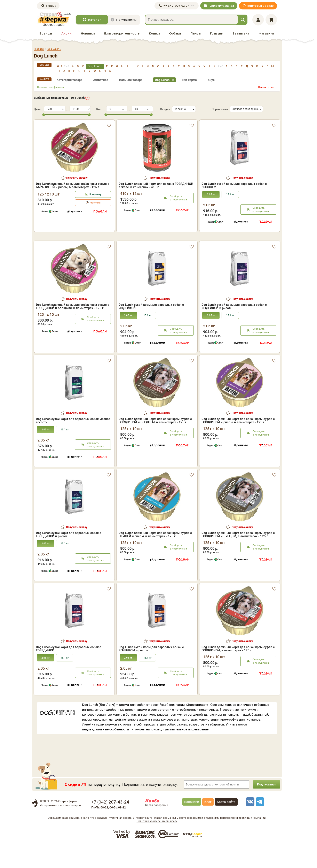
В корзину (95, 194)
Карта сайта (226, 825)
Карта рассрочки (157, 828)
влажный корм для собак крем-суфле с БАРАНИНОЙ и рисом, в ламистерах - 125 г (73, 185)
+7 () (110, 825)
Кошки (154, 33)
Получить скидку (77, 178)
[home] (54, 19)
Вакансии (192, 825)
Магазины (267, 33)
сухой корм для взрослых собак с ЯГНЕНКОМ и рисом (151, 672)
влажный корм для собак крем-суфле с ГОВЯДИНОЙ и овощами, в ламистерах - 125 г (73, 330)
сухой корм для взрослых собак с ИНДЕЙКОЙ (151, 330)
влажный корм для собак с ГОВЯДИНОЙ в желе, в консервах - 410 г (156, 185)
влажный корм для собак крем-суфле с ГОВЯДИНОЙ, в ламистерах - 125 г (238, 672)
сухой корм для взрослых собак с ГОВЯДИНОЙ (69, 672)
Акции (66, 33)
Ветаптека (241, 33)
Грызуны (217, 33)
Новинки (88, 33)
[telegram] (259, 825)
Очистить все (266, 87)
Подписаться (266, 808)
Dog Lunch (78, 98)
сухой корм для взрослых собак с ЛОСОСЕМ (234, 185)
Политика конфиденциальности (157, 844)
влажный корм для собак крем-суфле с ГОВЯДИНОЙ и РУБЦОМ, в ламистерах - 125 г (238, 558)
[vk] (249, 825)
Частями (95, 203)
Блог (208, 825)
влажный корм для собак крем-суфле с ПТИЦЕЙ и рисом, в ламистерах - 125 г (155, 558)
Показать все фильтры (51, 87)
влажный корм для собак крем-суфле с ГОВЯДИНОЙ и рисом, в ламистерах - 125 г (238, 444)
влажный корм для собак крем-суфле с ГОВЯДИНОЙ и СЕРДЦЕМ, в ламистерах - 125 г (155, 444)
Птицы (196, 33)
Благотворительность (122, 33)
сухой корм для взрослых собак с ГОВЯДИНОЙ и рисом (69, 558)
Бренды (46, 33)
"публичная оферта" (120, 841)
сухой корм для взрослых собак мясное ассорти (73, 444)
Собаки (175, 33)
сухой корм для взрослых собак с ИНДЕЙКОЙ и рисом (234, 330)
